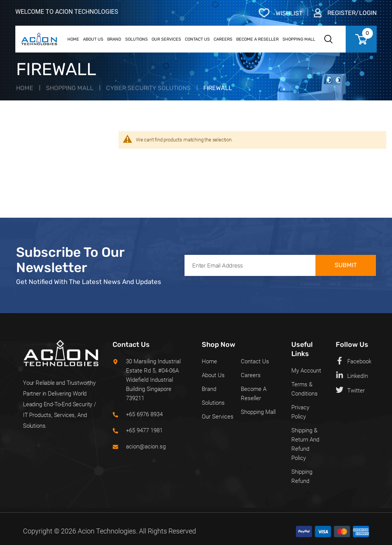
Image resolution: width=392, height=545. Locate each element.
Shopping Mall (70, 88)
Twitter (350, 390)
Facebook (354, 361)
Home (25, 88)
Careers (251, 375)
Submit (346, 265)
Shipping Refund (302, 476)
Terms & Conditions (305, 389)
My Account (306, 371)
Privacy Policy (300, 412)
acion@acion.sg (146, 447)
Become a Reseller (254, 394)
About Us (213, 375)
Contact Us (255, 361)
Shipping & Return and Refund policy (305, 444)
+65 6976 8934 (144, 414)
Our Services (218, 417)
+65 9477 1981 (144, 430)
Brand (209, 389)
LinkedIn (352, 375)
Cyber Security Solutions (148, 88)
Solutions (213, 403)
